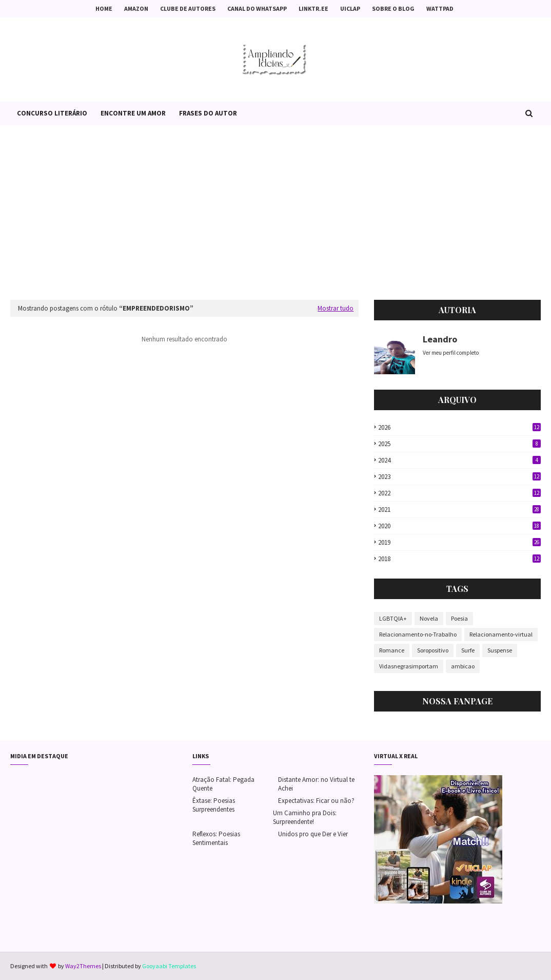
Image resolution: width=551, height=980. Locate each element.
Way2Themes (83, 966)
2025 (459, 444)
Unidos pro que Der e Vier (313, 834)
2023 (459, 477)
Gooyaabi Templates (169, 966)
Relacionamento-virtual (501, 634)
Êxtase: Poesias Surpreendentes (214, 805)
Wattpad (440, 8)
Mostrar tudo (336, 308)
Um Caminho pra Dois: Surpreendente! (305, 817)
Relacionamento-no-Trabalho (418, 634)
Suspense (500, 650)
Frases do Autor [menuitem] (208, 113)
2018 (459, 559)
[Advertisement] (275, 213)
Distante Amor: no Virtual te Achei (316, 784)
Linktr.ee (313, 8)
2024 (459, 460)
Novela (429, 618)
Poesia (459, 618)
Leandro (440, 339)
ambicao (463, 666)
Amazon (136, 8)
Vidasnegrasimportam (409, 666)
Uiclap (350, 8)
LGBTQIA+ (393, 618)
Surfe (468, 650)
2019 (459, 542)
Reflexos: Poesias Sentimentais (216, 838)
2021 (459, 510)
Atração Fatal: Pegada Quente (223, 784)
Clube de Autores (188, 8)
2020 (459, 526)
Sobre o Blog (393, 8)
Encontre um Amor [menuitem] (133, 113)
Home (104, 8)
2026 (459, 427)
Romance (392, 650)
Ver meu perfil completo (451, 353)
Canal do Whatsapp (257, 8)
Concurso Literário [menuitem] (52, 113)
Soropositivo (433, 650)
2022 (459, 493)
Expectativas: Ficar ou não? (316, 801)
